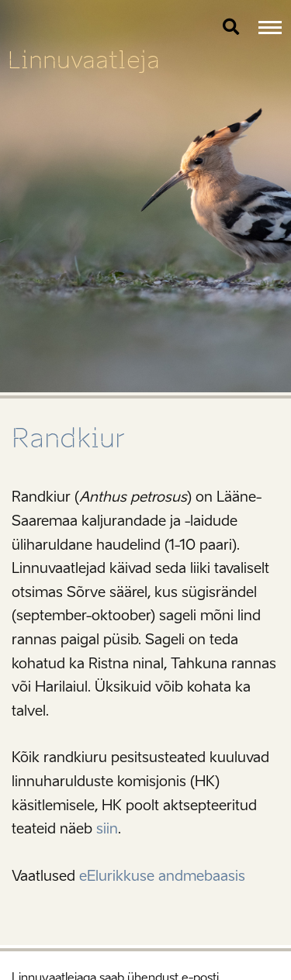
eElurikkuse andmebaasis (162, 876)
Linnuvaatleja (84, 60)
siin (107, 829)
